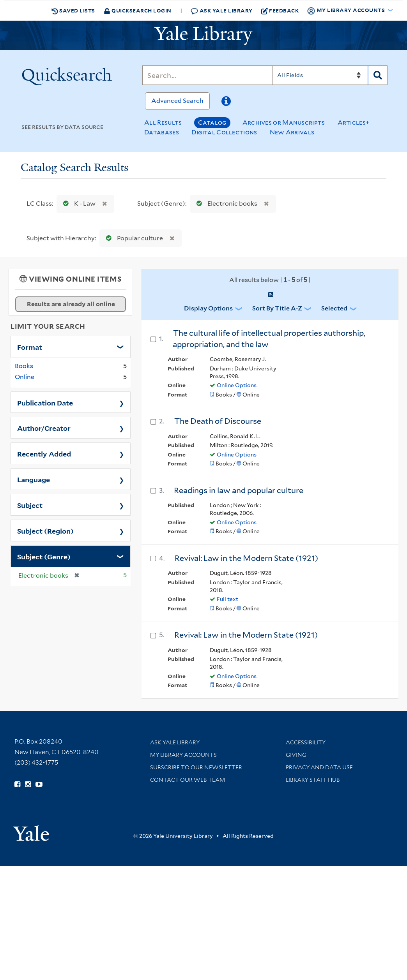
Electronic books (225, 204)
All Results (163, 122)
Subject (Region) (45, 531)
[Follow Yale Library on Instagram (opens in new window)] (28, 784)
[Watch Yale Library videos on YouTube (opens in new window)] (39, 784)
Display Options (208, 308)
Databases (162, 132)
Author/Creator (44, 428)
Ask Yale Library (222, 11)
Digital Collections (224, 132)
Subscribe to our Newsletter (196, 767)
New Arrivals (292, 132)
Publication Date (45, 402)
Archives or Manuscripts (284, 122)
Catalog (212, 122)
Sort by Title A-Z (277, 308)
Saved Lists (73, 11)
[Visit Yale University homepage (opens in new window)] (31, 831)
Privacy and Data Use (319, 767)
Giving (296, 755)
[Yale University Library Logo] (203, 35)
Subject (30, 505)
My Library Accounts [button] (347, 11)
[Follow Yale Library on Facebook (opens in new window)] (17, 784)
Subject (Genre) (44, 556)
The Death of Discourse (218, 421)
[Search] (207, 75)
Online (25, 377)
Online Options (237, 385)
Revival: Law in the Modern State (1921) (246, 558)
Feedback (280, 11)
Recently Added (44, 453)
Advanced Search (177, 101)
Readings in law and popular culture (239, 490)
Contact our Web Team (188, 780)
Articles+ (354, 122)
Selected (334, 308)
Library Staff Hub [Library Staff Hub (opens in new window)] (313, 780)
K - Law (78, 204)
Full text (227, 599)
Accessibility (306, 742)
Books (24, 366)
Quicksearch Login (138, 10)
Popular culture (133, 238)
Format (30, 347)
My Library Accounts (183, 755)
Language (34, 479)
